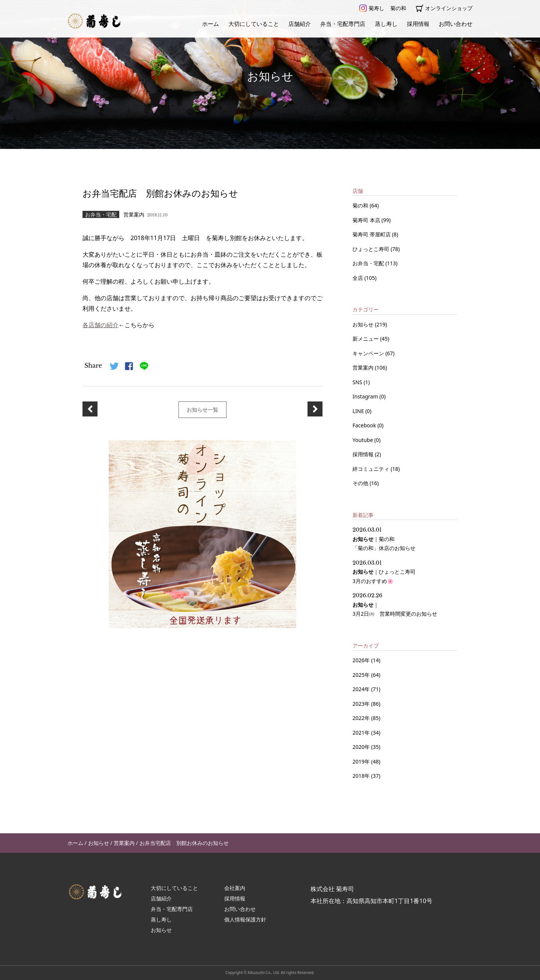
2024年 (361, 689)
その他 (361, 483)
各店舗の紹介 (100, 325)
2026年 (361, 660)
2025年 (361, 675)
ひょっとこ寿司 (372, 249)
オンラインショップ (444, 8)
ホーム (211, 24)
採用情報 (418, 24)
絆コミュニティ (372, 469)
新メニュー (366, 339)
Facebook (365, 425)
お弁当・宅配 (369, 263)
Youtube (363, 440)
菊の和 (398, 8)
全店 (358, 278)
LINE (359, 411)
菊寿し (372, 8)
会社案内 (235, 888)
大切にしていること (254, 24)
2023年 (361, 704)
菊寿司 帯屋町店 (372, 234)
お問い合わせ (456, 24)
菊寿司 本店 (367, 220)
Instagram (366, 396)
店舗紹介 (300, 24)
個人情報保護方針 (245, 919)
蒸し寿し (386, 24)
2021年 (361, 733)
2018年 (361, 776)
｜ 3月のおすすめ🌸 (384, 572)
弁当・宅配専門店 (343, 24)
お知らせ (364, 324)
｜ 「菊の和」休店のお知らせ (384, 539)
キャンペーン (369, 353)
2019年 (361, 761)
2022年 (361, 718)
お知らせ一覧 (202, 409)
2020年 (361, 747)
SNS (358, 382)
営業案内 (364, 367)
